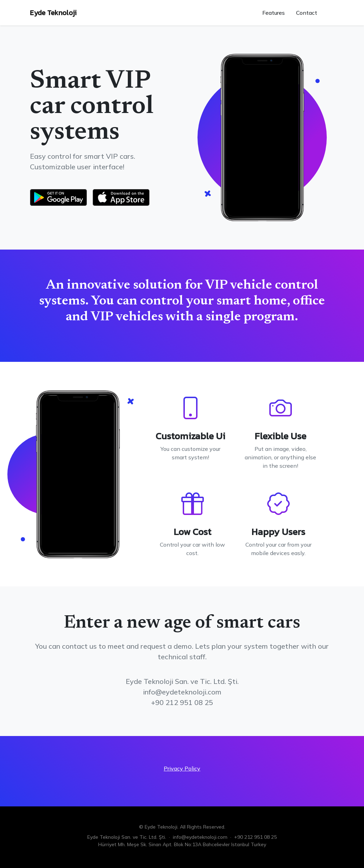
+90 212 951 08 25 (255, 837)
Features (274, 13)
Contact (307, 13)
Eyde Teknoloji (53, 13)
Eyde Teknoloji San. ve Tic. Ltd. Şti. (127, 837)
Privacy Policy (182, 768)
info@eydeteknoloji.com (200, 837)
